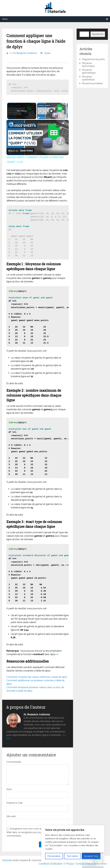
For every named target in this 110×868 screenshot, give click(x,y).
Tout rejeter (72, 856)
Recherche (98, 34)
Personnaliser (54, 856)
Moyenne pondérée (92, 83)
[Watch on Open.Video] (20, 151)
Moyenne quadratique (88, 78)
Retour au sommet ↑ (97, 864)
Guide (47, 53)
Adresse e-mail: (15, 803)
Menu (5, 19)
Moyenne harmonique (88, 65)
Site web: (11, 816)
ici (57, 654)
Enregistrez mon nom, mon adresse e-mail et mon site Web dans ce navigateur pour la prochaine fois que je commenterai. (37, 832)
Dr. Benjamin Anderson (25, 53)
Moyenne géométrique (89, 71)
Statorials (7, 860)
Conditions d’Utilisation (50, 864)
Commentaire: (14, 762)
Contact (80, 864)
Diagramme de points (93, 59)
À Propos (69, 864)
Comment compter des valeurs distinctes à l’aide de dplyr (37, 677)
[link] (11, 124)
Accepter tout (91, 856)
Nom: (9, 789)
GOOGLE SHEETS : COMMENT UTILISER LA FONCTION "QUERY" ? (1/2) (37, 124)
